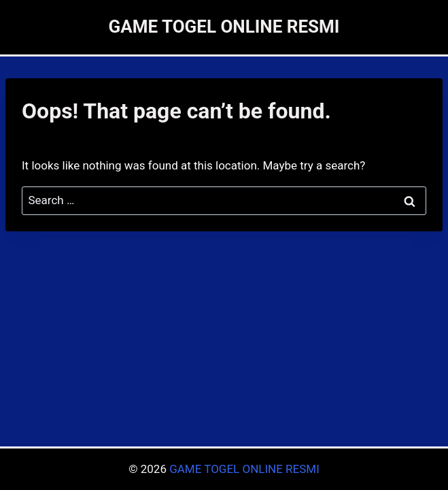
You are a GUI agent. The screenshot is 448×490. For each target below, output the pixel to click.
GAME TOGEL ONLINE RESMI (244, 469)
